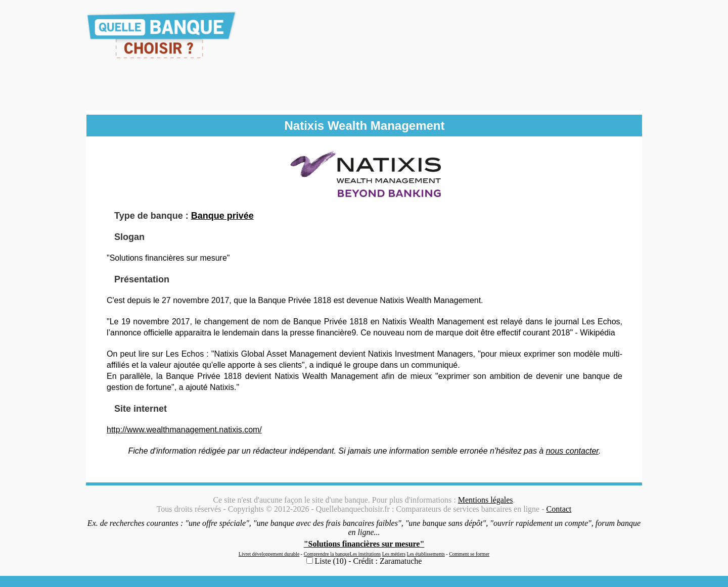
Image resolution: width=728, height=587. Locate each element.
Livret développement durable (269, 554)
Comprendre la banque (327, 554)
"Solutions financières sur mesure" (364, 544)
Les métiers (394, 554)
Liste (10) (331, 561)
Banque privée (222, 216)
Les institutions (365, 554)
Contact (559, 509)
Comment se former (469, 554)
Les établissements (426, 554)
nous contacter (572, 451)
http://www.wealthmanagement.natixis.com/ (184, 430)
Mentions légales (486, 500)
